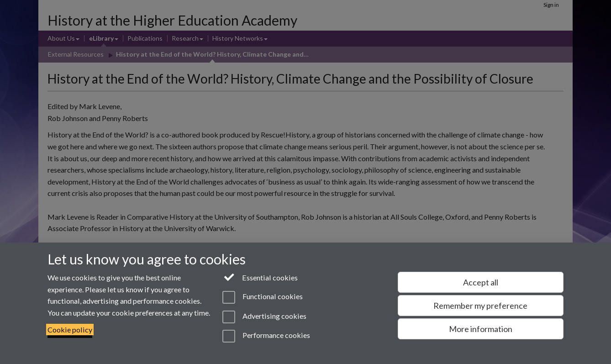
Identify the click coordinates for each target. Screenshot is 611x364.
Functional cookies (262, 297)
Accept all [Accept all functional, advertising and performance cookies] (481, 282)
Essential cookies (260, 277)
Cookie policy (70, 330)
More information (481, 329)
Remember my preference (480, 306)
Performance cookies (266, 336)
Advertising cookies (264, 317)
